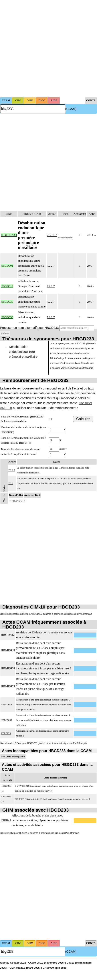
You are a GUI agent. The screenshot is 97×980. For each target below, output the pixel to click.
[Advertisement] (48, 49)
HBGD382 (8, 635)
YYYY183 (20, 786)
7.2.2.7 (52, 235)
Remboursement (65, 238)
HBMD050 (8, 668)
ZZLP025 (6, 733)
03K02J (6, 820)
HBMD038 (8, 650)
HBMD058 (6, 720)
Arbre (52, 214)
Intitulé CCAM (32, 214)
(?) (29, 443)
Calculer (83, 419)
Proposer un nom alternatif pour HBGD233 (29, 328)
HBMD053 (8, 686)
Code (9, 214)
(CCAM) (71, 109)
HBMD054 (6, 705)
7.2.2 (11, 483)
